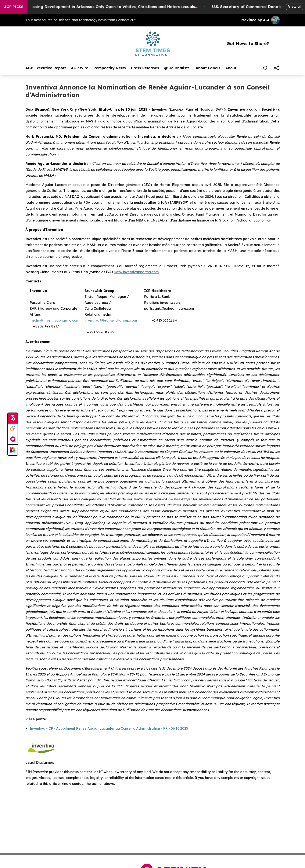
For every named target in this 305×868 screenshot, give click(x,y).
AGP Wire (80, 68)
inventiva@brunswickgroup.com (111, 320)
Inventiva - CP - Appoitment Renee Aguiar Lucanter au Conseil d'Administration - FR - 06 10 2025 (109, 728)
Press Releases (145, 68)
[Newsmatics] (13, 450)
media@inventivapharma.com (54, 320)
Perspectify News (110, 68)
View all (295, 7)
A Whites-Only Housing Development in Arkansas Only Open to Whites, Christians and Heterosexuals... (105, 7)
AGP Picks (14, 7)
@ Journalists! (177, 68)
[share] (277, 68)
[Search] (265, 68)
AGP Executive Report (46, 68)
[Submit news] (13, 418)
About (231, 68)
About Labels (208, 68)
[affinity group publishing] (13, 439)
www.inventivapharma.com (137, 272)
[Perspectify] (13, 429)
